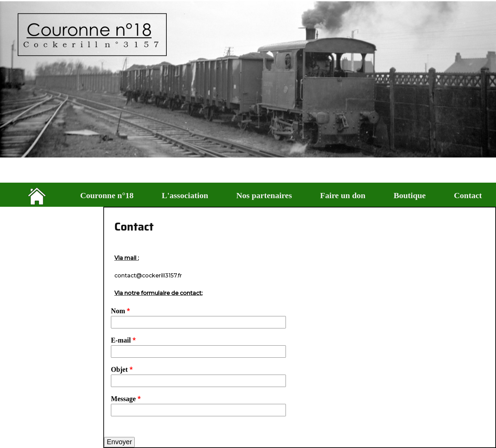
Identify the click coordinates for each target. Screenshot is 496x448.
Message (126, 399)
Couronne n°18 (107, 195)
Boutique (410, 195)
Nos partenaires (264, 195)
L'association (185, 195)
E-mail (123, 340)
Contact (468, 195)
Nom (120, 311)
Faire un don (343, 195)
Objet (122, 369)
